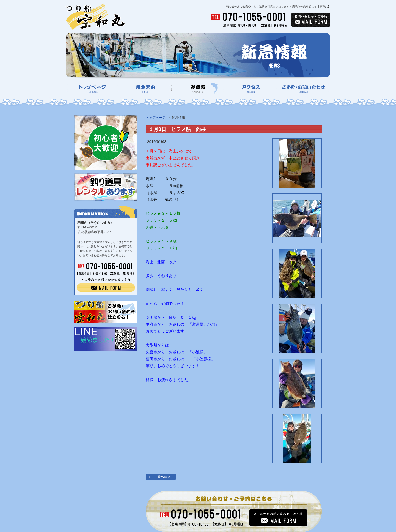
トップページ (156, 118)
